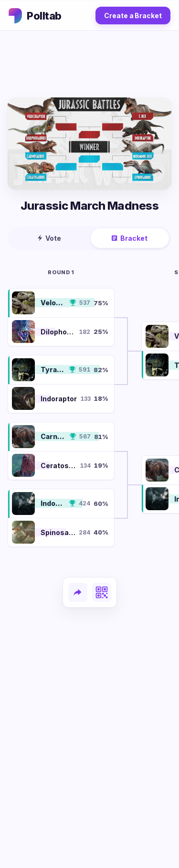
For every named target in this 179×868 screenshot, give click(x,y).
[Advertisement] (90, 64)
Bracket (130, 238)
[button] (61, 303)
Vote (49, 238)
